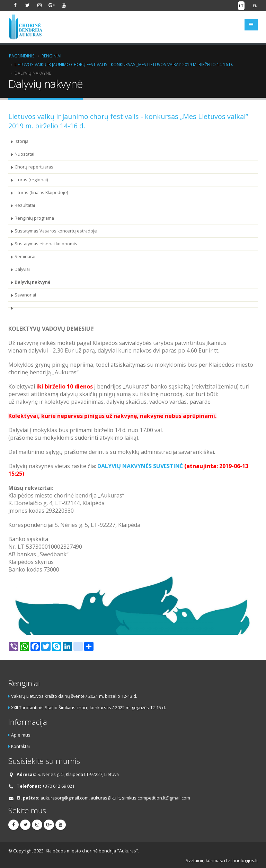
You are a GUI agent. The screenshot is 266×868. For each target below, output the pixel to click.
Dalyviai (22, 269)
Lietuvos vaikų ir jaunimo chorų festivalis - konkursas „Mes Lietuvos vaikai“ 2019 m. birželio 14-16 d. (124, 64)
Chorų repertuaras (34, 167)
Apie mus (21, 735)
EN (255, 6)
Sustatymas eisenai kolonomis (46, 244)
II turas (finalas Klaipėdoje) (41, 193)
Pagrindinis (22, 56)
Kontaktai (20, 746)
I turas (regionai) (31, 180)
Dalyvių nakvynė (32, 282)
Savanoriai (25, 295)
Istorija (21, 141)
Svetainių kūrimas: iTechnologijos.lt (222, 861)
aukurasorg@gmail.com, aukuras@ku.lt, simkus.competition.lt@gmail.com (115, 798)
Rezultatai (25, 205)
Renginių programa (34, 218)
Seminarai (25, 257)
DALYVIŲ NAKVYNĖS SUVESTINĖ (140, 466)
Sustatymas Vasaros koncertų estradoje (56, 231)
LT (241, 6)
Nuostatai (24, 154)
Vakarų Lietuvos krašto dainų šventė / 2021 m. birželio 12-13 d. (74, 696)
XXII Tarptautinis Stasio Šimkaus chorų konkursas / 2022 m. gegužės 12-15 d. (88, 708)
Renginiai (51, 56)
